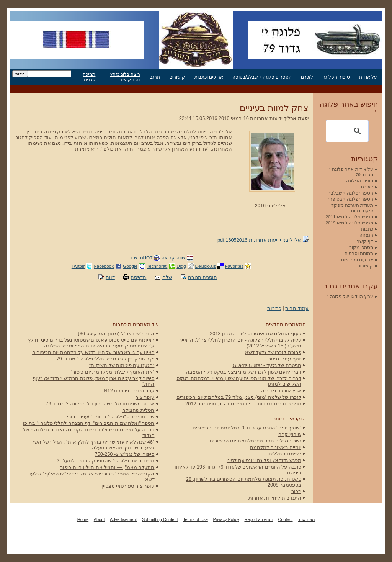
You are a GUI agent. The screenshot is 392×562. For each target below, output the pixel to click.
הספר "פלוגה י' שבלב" (351, 193)
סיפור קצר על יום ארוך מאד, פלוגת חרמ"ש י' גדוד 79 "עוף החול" (93, 381)
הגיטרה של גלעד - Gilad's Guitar (267, 365)
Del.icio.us (206, 266)
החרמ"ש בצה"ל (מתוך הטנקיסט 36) (116, 333)
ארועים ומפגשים (357, 260)
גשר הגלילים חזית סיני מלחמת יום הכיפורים (256, 441)
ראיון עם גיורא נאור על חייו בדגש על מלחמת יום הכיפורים (93, 352)
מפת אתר (306, 519)
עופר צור (145, 397)
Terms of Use (195, 519)
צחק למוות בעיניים (274, 108)
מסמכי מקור (361, 247)
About (99, 519)
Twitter (78, 266)
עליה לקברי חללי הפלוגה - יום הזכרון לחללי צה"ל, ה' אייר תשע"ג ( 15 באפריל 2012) (240, 343)
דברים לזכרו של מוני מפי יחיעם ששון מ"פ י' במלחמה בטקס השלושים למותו (239, 381)
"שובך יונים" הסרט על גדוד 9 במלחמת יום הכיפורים (247, 428)
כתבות (274, 308)
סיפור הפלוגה (336, 77)
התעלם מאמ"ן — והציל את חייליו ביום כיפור (107, 467)
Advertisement (123, 519)
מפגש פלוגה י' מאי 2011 (349, 217)
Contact (286, 519)
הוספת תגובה (203, 277)
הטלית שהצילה (138, 410)
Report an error (259, 519)
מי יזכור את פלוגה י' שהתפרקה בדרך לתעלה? (105, 461)
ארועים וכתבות (209, 77)
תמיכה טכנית (89, 77)
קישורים (177, 77)
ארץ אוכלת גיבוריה (281, 391)
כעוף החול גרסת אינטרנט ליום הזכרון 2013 (256, 333)
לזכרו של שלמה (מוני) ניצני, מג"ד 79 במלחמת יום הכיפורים (239, 397)
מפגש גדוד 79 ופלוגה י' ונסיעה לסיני (264, 460)
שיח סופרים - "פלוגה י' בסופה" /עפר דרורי (111, 417)
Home (83, 519)
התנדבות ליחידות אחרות (275, 498)
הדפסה (138, 277)
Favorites (234, 266)
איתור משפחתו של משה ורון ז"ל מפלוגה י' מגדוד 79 (100, 404)
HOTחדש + (141, 258)
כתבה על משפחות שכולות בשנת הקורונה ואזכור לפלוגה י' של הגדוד (89, 433)
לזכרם (307, 77)
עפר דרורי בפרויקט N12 (129, 391)
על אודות (368, 77)
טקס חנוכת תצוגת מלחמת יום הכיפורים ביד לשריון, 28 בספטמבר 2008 (244, 482)
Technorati (157, 266)
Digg (181, 266)
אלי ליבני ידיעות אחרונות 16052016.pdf (259, 240)
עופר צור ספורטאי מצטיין (128, 486)
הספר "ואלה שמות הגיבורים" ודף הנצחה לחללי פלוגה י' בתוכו (89, 423)
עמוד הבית (297, 308)
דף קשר (365, 241)
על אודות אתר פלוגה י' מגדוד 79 (351, 172)
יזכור (296, 491)
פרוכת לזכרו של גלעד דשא (273, 352)
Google (130, 266)
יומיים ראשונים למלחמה (276, 447)
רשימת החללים (285, 454)
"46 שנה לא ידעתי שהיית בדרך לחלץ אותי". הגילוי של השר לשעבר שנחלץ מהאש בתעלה (93, 445)
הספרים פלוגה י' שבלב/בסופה (262, 77)
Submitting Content (160, 519)
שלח (167, 277)
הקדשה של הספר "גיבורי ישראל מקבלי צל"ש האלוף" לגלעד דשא (91, 477)
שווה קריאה (173, 258)
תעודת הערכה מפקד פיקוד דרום (352, 208)
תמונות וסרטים (359, 253)
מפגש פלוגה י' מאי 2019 (349, 223)
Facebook (104, 266)
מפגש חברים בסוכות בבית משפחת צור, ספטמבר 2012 (243, 404)
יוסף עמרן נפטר (285, 359)
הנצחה (366, 235)
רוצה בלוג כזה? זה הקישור (125, 77)
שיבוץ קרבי (289, 434)
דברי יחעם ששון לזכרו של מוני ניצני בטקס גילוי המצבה (244, 372)
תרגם (155, 77)
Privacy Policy (226, 519)
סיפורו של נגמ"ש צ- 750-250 (125, 454)
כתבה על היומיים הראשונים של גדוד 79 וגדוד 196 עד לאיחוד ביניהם (237, 470)
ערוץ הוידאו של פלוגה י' (350, 296)
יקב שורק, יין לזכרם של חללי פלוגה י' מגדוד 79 (105, 359)
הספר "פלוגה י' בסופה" (350, 199)
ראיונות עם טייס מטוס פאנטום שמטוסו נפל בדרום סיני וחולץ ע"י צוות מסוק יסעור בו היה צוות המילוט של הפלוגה (91, 343)
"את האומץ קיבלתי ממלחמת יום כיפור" (113, 372)
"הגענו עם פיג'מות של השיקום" (122, 365)
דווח (110, 277)
